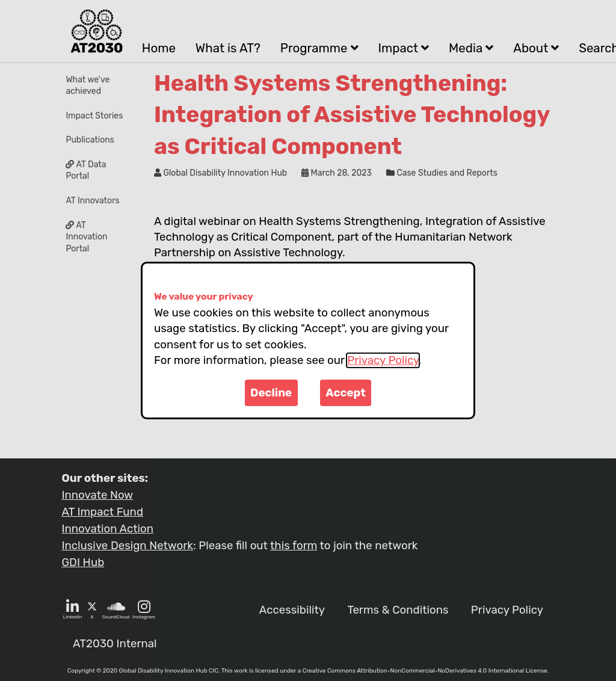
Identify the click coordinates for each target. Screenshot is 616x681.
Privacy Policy (383, 360)
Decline (271, 393)
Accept (346, 393)
